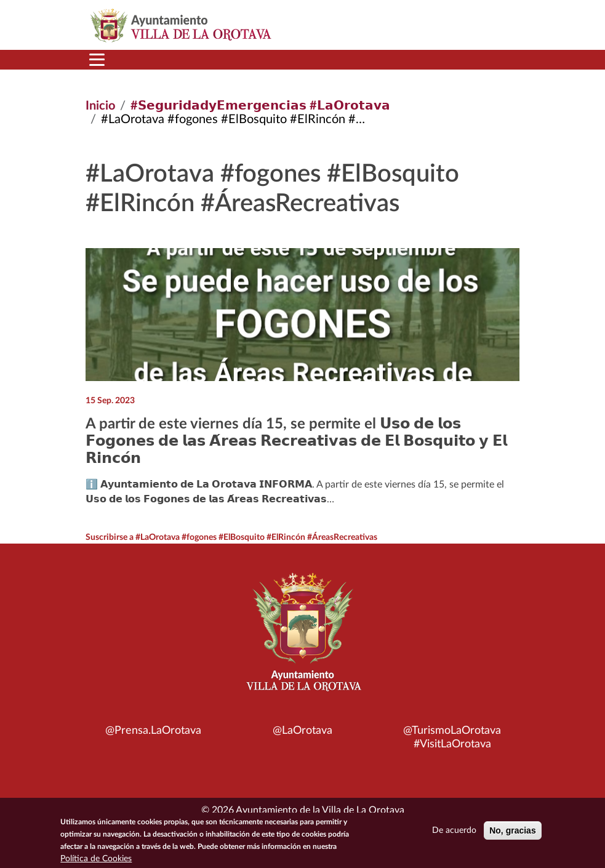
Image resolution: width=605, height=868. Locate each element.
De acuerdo (454, 834)
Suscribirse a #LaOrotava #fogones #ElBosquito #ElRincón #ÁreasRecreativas (231, 537)
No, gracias (512, 834)
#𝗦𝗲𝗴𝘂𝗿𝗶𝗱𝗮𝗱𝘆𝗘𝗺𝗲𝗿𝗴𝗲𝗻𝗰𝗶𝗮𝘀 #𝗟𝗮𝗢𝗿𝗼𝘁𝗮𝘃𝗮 (260, 106)
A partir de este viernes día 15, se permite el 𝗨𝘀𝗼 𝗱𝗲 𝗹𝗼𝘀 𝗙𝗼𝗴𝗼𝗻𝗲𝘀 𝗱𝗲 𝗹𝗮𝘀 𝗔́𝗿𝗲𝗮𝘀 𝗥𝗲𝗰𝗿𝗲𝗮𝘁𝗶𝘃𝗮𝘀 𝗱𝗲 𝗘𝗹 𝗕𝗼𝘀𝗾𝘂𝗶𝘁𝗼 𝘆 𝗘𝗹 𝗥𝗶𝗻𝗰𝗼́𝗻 (296, 441)
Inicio (100, 106)
